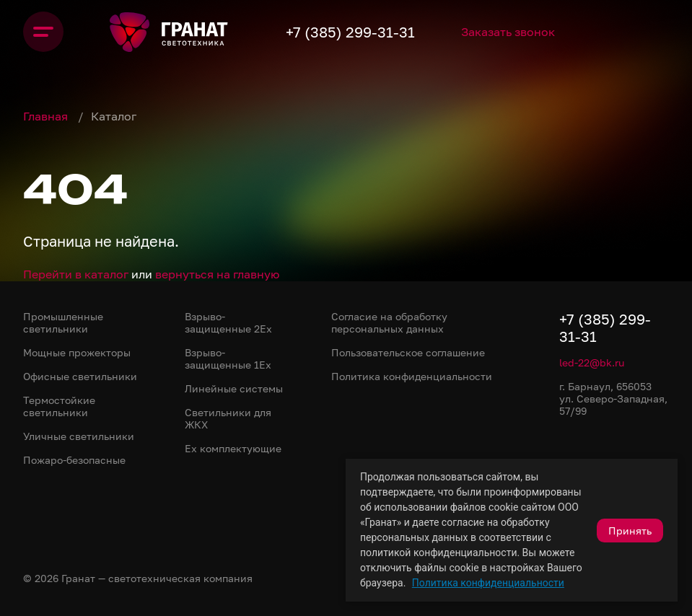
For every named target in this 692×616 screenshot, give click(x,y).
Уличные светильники (79, 436)
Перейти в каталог (76, 274)
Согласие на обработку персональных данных (389, 322)
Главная (47, 116)
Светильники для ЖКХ (228, 418)
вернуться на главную (217, 274)
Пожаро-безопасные (74, 460)
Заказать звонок (508, 32)
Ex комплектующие (233, 448)
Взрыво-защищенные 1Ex (228, 358)
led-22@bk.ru (592, 362)
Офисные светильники (80, 376)
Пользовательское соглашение (408, 352)
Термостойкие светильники (59, 406)
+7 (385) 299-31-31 (350, 32)
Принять (630, 531)
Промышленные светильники (63, 322)
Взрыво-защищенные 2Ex (228, 322)
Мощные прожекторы (77, 352)
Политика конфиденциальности (488, 583)
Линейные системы (234, 388)
